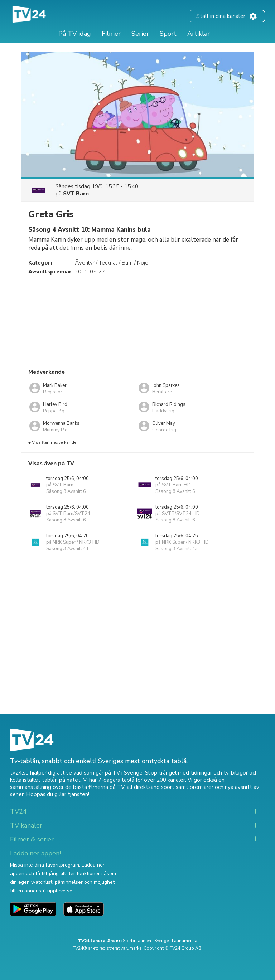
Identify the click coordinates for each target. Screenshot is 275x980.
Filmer (111, 34)
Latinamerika (185, 941)
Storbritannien (137, 941)
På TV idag (75, 34)
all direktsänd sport (151, 787)
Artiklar (199, 34)
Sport (168, 34)
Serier (140, 34)
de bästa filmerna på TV (95, 787)
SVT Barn (76, 194)
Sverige (161, 941)
